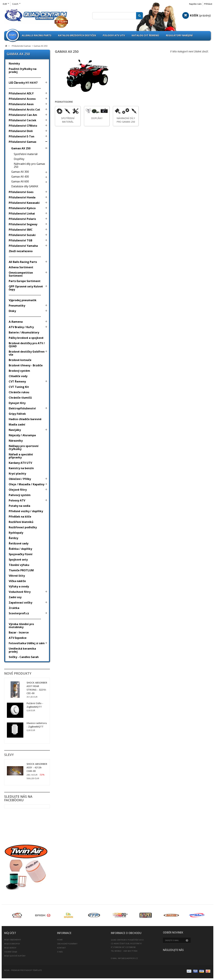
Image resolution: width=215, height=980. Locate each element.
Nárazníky (16, 441)
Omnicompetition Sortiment (21, 274)
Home (60, 940)
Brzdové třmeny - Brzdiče (26, 365)
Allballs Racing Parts (37, 35)
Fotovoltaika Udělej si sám (27, 643)
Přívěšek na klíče (20, 517)
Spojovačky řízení (21, 554)
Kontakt (61, 948)
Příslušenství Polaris (22, 219)
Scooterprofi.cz (19, 613)
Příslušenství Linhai (22, 214)
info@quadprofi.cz (128, 958)
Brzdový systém (19, 371)
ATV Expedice (18, 638)
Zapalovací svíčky (20, 603)
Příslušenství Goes (21, 192)
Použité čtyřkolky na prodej (23, 70)
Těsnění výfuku (19, 565)
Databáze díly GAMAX (25, 186)
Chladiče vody (18, 376)
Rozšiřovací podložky (23, 527)
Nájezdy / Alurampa (22, 435)
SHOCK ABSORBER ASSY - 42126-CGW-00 (37, 767)
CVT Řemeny (17, 381)
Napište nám (195, 4)
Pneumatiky (17, 306)
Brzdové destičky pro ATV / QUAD (27, 345)
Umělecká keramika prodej (22, 650)
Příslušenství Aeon (21, 104)
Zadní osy (15, 597)
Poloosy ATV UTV (114, 35)
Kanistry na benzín (21, 468)
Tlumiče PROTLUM (21, 570)
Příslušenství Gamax (23, 142)
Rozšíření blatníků (21, 522)
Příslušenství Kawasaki (24, 203)
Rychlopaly (16, 533)
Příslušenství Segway (23, 224)
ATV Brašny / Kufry (21, 327)
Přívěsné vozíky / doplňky (26, 511)
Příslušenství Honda (22, 197)
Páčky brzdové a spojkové (26, 338)
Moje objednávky (13, 940)
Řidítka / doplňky (20, 549)
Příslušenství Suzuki (22, 235)
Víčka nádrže (17, 581)
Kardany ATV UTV (20, 463)
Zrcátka (14, 608)
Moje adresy (10, 948)
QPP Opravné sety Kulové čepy (26, 288)
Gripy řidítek (17, 414)
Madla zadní (17, 424)
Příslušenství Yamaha (23, 246)
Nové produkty (18, 673)
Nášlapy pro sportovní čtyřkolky (24, 448)
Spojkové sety (18, 560)
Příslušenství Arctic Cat (24, 110)
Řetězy (13, 538)
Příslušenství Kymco (22, 208)
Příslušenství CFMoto (23, 126)
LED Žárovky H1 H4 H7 (23, 83)
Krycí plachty (17, 474)
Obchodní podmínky (67, 944)
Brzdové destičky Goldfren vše (27, 353)
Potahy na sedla (19, 506)
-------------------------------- (25, 77)
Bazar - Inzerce (19, 632)
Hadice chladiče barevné (25, 419)
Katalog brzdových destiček (77, 35)
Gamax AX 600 (20, 181)
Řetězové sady (19, 543)
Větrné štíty (17, 576)
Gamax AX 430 (20, 177)
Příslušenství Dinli (21, 131)
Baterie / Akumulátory (24, 332)
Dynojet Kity (17, 403)
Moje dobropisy (12, 944)
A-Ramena (16, 322)
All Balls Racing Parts (23, 262)
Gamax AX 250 (21, 148)
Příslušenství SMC (21, 230)
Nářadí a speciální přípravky (21, 456)
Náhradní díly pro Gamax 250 (29, 165)
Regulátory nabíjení (179, 35)
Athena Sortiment (21, 267)
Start (13, 35)
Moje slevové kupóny (15, 956)
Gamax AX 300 (20, 172)
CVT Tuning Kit (19, 387)
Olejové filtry (18, 490)
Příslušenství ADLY (21, 93)
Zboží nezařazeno (21, 251)
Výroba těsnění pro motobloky (21, 626)
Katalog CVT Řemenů (145, 35)
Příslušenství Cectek (23, 120)
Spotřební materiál (26, 154)
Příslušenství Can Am (23, 115)
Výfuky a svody (19, 586)
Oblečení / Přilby (20, 479)
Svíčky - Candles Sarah (24, 657)
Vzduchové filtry (20, 592)
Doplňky (19, 159)
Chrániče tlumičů (20, 398)
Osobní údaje (11, 952)
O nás (60, 952)
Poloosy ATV (17, 500)
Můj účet (10, 933)
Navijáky (15, 430)
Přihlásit (208, 4)
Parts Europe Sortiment (25, 281)
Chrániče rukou (19, 392)
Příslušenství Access (22, 99)
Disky (12, 311)
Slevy (9, 755)
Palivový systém (20, 495)
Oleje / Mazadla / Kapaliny (27, 484)
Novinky (14, 63)
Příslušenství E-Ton (21, 136)
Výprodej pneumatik (23, 300)
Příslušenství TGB (20, 240)
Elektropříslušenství (22, 408)
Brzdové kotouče (20, 360)
